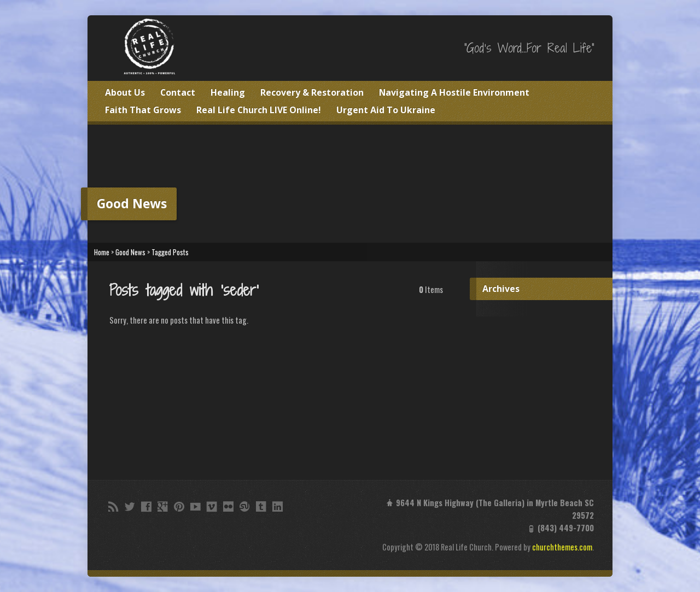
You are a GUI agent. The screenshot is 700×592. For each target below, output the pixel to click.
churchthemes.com (562, 547)
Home (102, 252)
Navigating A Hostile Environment (454, 92)
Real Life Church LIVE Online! (259, 110)
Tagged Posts (170, 252)
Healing (228, 92)
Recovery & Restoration (312, 92)
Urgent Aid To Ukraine (386, 110)
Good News (130, 252)
